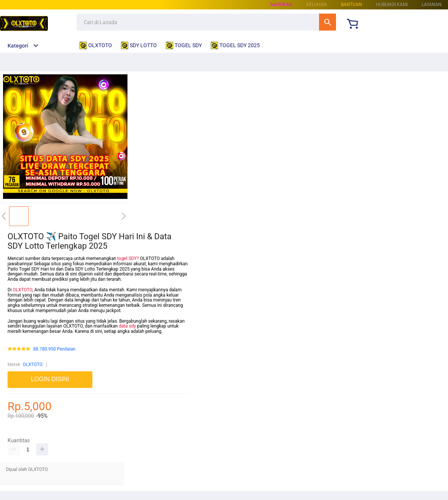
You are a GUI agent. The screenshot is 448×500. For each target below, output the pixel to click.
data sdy (127, 326)
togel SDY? (128, 258)
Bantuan (351, 5)
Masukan (281, 5)
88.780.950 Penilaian (54, 349)
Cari (328, 22)
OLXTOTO (23, 290)
